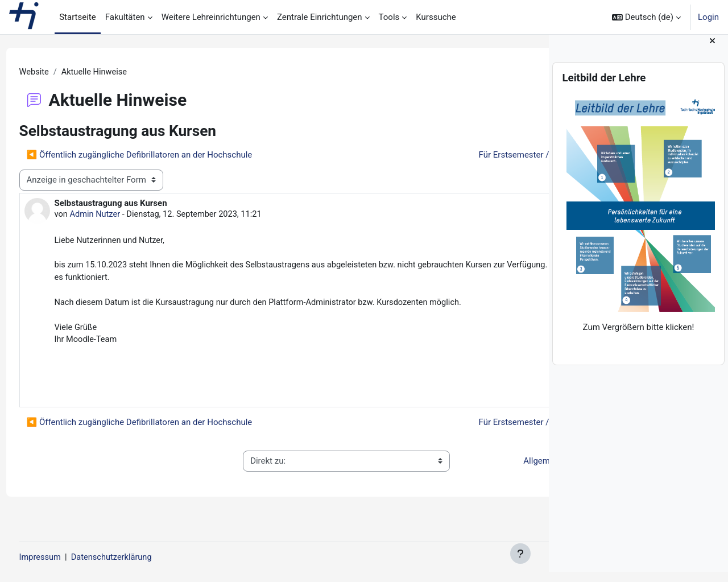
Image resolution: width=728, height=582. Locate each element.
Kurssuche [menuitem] (436, 17)
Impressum (62, 558)
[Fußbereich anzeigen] (520, 554)
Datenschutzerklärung (135, 558)
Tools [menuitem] (389, 17)
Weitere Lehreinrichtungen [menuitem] (211, 17)
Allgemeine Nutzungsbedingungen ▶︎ (452, 472)
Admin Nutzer (117, 215)
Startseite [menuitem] (78, 17)
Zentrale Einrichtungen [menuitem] (320, 17)
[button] (646, 17)
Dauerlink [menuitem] (495, 394)
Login (708, 17)
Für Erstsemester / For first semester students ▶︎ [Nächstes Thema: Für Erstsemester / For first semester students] (425, 155)
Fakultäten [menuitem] (125, 17)
